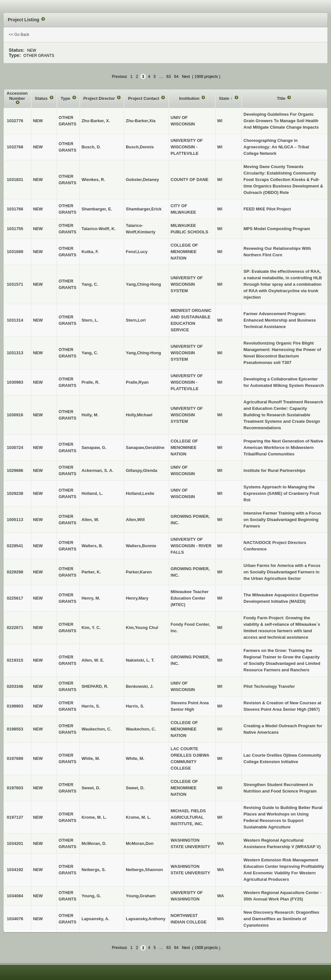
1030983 (15, 382)
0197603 (15, 788)
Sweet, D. (135, 788)
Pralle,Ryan (137, 382)
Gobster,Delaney (142, 180)
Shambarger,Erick (144, 209)
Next (186, 77)
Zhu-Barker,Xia (141, 121)
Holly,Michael (139, 415)
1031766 (15, 209)
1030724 (15, 447)
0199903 (15, 706)
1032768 (15, 147)
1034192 (15, 870)
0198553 (15, 729)
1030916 (15, 415)
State (224, 98)
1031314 (15, 320)
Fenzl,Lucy (137, 252)
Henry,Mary (137, 598)
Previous (119, 77)
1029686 (15, 470)
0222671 (15, 628)
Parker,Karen (139, 572)
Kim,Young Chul (142, 628)
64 (176, 77)
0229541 (15, 546)
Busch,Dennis (140, 147)
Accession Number (17, 96)
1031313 (15, 353)
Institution (190, 98)
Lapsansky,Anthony (146, 919)
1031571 (15, 284)
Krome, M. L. (138, 817)
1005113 (15, 520)
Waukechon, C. (141, 729)
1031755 (15, 229)
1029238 (15, 493)
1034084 (15, 896)
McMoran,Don (140, 843)
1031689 (15, 252)
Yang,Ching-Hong (143, 284)
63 (169, 77)
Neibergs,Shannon (144, 870)
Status (42, 98)
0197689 (15, 758)
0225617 (15, 598)
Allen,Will (135, 520)
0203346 (15, 686)
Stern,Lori (136, 320)
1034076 (15, 919)
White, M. (135, 758)
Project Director (100, 98)
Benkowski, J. (140, 686)
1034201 (15, 843)
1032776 (15, 121)
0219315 (15, 660)
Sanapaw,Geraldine (145, 447)
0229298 (15, 572)
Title (282, 98)
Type (66, 98)
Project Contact (144, 98)
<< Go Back (19, 35)
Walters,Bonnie (141, 546)
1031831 (15, 180)
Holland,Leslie (140, 493)
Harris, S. (135, 706)
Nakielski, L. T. (140, 660)
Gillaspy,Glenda (141, 470)
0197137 (15, 817)
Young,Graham (141, 896)
